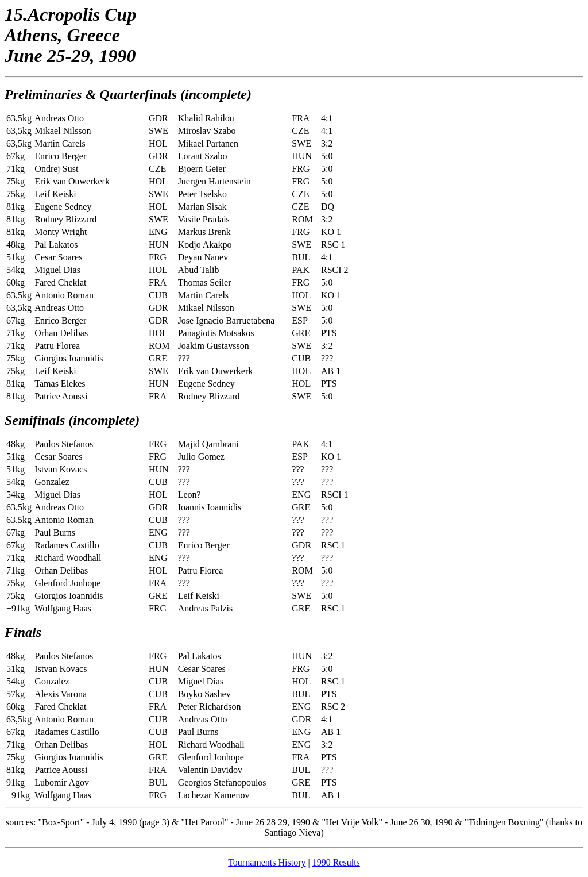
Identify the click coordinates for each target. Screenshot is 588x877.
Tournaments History (267, 862)
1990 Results (336, 862)
